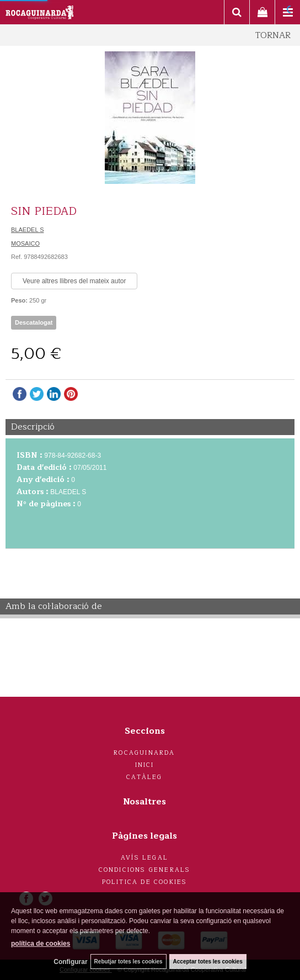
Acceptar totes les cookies (208, 962)
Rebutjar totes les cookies (128, 962)
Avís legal (144, 858)
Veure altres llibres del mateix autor (74, 281)
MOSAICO (25, 243)
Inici (145, 765)
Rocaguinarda (144, 753)
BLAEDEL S (28, 230)
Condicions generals (145, 870)
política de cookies (41, 944)
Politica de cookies (145, 882)
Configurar (70, 962)
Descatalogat (34, 322)
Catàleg (144, 777)
